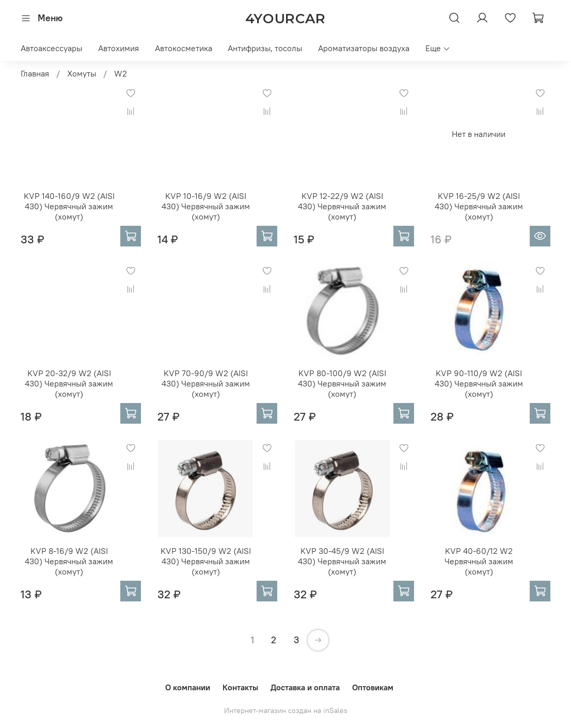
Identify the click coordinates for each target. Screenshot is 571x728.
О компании (188, 687)
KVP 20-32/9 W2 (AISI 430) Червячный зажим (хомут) (69, 383)
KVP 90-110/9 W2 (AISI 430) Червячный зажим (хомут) (479, 383)
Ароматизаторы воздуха (364, 48)
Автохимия (118, 48)
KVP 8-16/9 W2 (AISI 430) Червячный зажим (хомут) (69, 561)
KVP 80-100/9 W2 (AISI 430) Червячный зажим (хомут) (342, 383)
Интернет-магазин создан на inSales (286, 710)
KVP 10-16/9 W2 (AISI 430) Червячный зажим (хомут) (206, 206)
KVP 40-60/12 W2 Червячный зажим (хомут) (479, 561)
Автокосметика (184, 48)
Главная (35, 73)
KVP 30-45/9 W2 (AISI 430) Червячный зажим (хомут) (342, 561)
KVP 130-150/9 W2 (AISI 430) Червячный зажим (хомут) (206, 561)
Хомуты (82, 73)
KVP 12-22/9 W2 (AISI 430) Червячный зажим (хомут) (342, 206)
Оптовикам (373, 687)
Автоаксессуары (51, 48)
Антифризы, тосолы (265, 48)
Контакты (240, 687)
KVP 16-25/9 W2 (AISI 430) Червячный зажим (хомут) (479, 206)
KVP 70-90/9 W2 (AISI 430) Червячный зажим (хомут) (206, 383)
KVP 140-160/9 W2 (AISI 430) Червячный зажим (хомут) (69, 206)
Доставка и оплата (305, 687)
